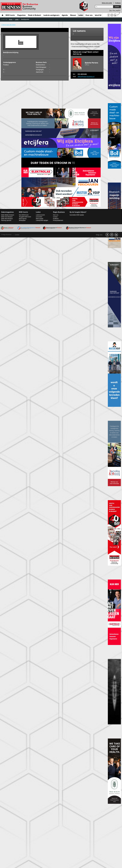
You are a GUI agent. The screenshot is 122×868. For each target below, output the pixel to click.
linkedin (116, 235)
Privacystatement (58, 220)
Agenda (65, 15)
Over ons (89, 15)
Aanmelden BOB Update (77, 215)
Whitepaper (22, 220)
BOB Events (10, 15)
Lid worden (39, 217)
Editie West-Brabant (7, 219)
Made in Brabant (34, 15)
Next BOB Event (24, 215)
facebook (107, 235)
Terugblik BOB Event (25, 217)
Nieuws (73, 15)
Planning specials (6, 220)
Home (3, 15)
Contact (55, 217)
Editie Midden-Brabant (8, 215)
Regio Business (20, 6)
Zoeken (117, 7)
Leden (81, 15)
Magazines (21, 15)
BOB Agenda (23, 219)
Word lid (98, 15)
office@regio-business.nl (86, 77)
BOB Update (39, 219)
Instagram (112, 235)
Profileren (118, 3)
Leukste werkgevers (51, 15)
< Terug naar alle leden (8, 25)
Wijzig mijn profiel (107, 3)
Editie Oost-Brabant (7, 217)
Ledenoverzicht (40, 215)
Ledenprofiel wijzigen (42, 220)
